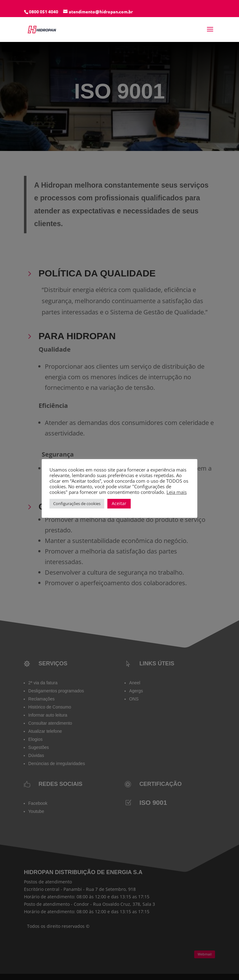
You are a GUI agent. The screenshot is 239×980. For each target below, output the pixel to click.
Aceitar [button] (119, 503)
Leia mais (177, 492)
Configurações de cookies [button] (77, 504)
